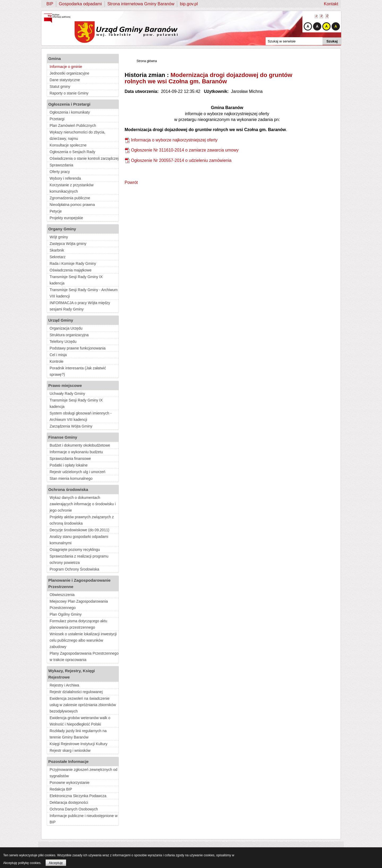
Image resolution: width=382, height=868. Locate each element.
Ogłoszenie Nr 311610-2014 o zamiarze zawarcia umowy (185, 150)
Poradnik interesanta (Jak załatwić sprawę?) (78, 371)
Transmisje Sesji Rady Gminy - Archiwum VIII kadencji (84, 293)
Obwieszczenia (62, 595)
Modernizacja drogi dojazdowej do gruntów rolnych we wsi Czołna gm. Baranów (209, 78)
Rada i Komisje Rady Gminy (73, 264)
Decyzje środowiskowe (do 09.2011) (79, 530)
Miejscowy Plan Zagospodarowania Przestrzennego (79, 604)
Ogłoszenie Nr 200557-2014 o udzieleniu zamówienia (181, 160)
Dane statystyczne (65, 80)
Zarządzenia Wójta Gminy (71, 426)
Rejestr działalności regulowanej (76, 692)
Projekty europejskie (66, 218)
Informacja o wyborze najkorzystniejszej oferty (174, 140)
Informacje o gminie (66, 67)
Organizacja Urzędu (66, 328)
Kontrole (57, 361)
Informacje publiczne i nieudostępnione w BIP (84, 819)
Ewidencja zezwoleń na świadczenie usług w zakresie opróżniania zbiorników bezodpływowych (83, 705)
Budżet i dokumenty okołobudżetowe (80, 445)
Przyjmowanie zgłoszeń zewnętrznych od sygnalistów (83, 773)
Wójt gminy (59, 237)
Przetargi (57, 119)
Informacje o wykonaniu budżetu (76, 452)
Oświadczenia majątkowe (71, 270)
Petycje (56, 211)
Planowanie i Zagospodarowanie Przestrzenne (79, 583)
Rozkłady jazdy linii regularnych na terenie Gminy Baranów (78, 734)
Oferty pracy (60, 172)
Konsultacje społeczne (68, 145)
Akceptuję (56, 863)
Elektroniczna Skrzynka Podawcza (78, 796)
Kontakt (331, 4)
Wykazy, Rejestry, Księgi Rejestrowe (72, 674)
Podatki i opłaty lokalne (69, 465)
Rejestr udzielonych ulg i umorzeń (77, 472)
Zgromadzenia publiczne (70, 198)
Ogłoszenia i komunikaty (70, 112)
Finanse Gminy (63, 437)
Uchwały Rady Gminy (67, 394)
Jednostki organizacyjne (69, 73)
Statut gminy (60, 87)
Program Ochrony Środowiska (74, 569)
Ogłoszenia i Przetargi (69, 104)
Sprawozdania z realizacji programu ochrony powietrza (79, 559)
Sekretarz (58, 257)
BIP (50, 4)
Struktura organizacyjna (69, 335)
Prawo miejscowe (65, 385)
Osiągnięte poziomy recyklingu (75, 550)
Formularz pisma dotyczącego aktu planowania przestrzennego (78, 624)
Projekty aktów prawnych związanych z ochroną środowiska (82, 520)
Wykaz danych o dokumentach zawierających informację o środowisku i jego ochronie (83, 504)
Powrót (131, 182)
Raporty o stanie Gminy (69, 93)
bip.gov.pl (189, 4)
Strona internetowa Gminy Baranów (141, 4)
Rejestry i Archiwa (64, 685)
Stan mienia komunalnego (71, 478)
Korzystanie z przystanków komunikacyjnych (72, 188)
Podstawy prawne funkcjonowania (78, 348)
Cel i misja (58, 355)
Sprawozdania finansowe (70, 459)
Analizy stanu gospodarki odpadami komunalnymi (79, 540)
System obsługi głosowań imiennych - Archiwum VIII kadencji (81, 416)
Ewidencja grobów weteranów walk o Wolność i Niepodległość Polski (80, 721)
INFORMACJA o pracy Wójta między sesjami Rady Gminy (80, 306)
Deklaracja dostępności (69, 802)
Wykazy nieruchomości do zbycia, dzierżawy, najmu (77, 135)
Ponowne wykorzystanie (70, 783)
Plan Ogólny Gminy (66, 614)
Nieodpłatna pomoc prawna (72, 205)
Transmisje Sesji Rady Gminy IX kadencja (76, 280)
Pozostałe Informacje (68, 761)
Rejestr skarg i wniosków (70, 750)
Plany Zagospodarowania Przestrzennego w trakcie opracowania (84, 657)
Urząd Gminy (61, 320)
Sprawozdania (61, 165)
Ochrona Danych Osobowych (74, 809)
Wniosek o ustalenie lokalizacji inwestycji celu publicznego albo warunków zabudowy (83, 640)
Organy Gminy (62, 229)
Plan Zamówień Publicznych (73, 126)
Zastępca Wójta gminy (68, 244)
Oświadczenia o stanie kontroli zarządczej (84, 158)
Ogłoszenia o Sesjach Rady (72, 152)
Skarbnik (57, 250)
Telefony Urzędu (63, 342)
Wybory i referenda (65, 178)
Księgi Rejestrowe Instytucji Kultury (79, 744)
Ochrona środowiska (68, 489)
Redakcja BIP (61, 789)
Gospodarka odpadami (80, 4)
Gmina (55, 59)
